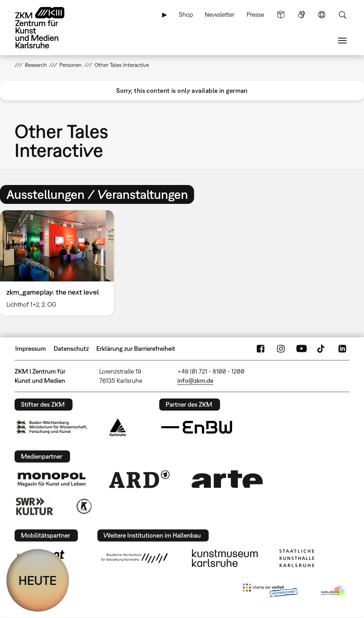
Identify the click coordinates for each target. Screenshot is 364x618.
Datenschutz (71, 348)
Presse (255, 14)
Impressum (31, 348)
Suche (342, 15)
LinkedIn (342, 349)
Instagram (281, 349)
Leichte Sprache (281, 15)
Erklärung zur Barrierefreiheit (136, 348)
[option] (60, 263)
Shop (186, 14)
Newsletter (220, 14)
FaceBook (261, 349)
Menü (342, 41)
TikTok (322, 349)
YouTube (301, 349)
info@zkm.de (195, 381)
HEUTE (38, 580)
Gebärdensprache (301, 15)
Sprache (322, 15)
